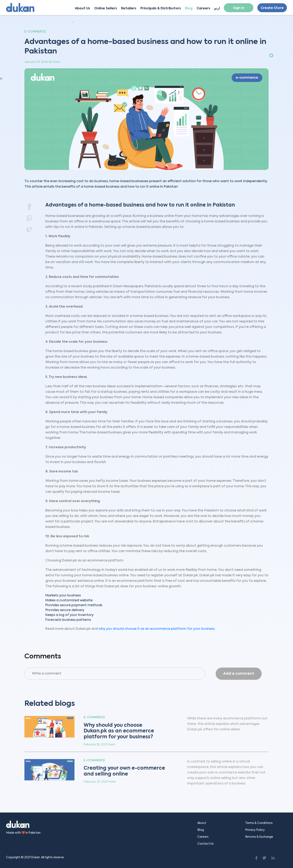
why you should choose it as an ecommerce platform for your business (157, 629)
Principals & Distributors (161, 9)
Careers (203, 9)
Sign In (239, 8)
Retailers (129, 9)
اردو (217, 9)
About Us (83, 9)
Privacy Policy (255, 830)
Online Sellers (106, 9)
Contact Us (206, 844)
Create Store (272, 8)
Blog (189, 9)
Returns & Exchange (259, 837)
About (202, 823)
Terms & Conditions (259, 823)
